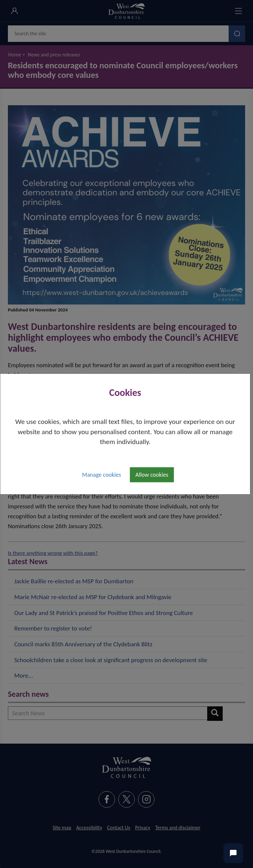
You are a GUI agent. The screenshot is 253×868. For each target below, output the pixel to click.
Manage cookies (101, 475)
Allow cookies (152, 475)
